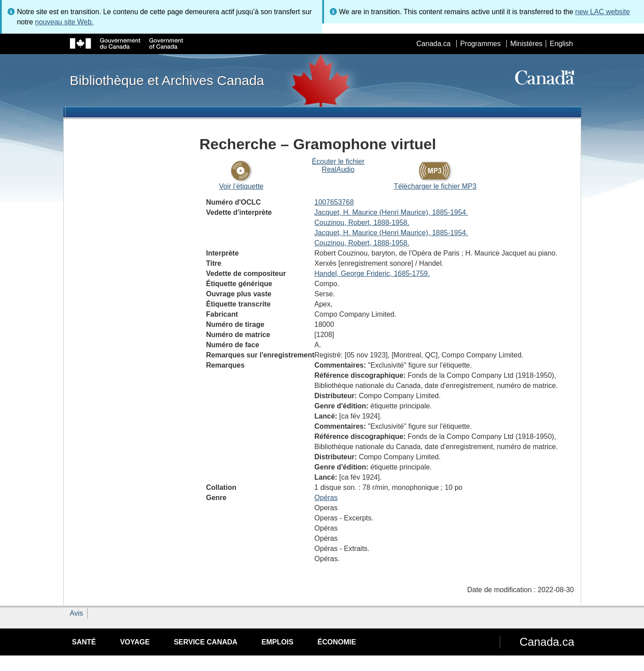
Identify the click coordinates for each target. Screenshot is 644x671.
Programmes (481, 44)
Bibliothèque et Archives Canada (167, 80)
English (561, 44)
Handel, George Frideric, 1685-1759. (372, 273)
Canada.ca (434, 44)
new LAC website (603, 12)
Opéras (326, 498)
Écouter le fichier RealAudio (338, 165)
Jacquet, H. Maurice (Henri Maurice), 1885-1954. (391, 212)
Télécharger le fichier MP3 (435, 186)
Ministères (526, 44)
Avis (77, 613)
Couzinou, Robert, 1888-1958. (362, 223)
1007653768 (334, 202)
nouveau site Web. (64, 22)
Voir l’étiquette (241, 186)
